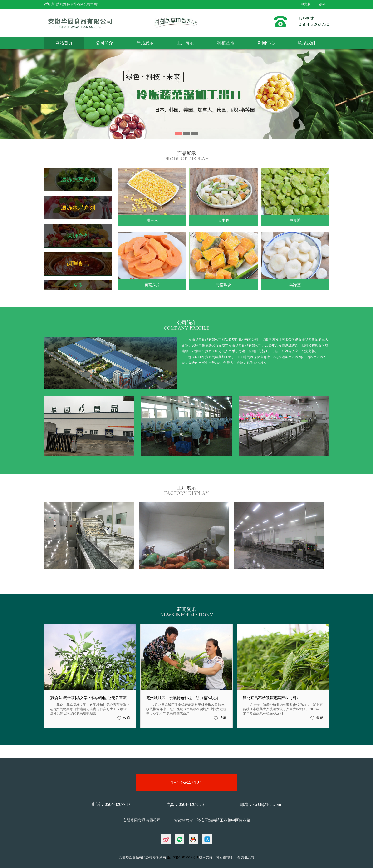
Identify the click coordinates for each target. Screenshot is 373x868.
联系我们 (307, 43)
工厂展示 (185, 43)
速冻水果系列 (78, 208)
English (321, 4)
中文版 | (308, 4)
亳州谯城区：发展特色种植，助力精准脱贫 (182, 698)
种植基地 (226, 43)
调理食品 (78, 264)
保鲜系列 (78, 236)
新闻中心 (266, 43)
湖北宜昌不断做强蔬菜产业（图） (271, 698)
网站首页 (64, 43)
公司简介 (104, 43)
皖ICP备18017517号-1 (183, 857)
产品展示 (145, 43)
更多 (78, 285)
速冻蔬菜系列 (78, 179)
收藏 (127, 718)
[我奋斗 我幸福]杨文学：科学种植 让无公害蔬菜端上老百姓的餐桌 (88, 700)
